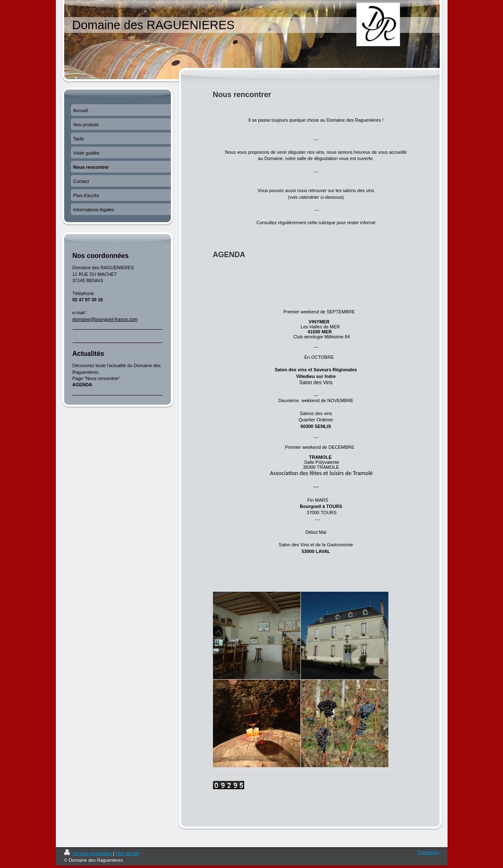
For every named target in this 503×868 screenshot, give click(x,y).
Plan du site (127, 853)
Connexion (428, 852)
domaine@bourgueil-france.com (105, 319)
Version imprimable (89, 853)
